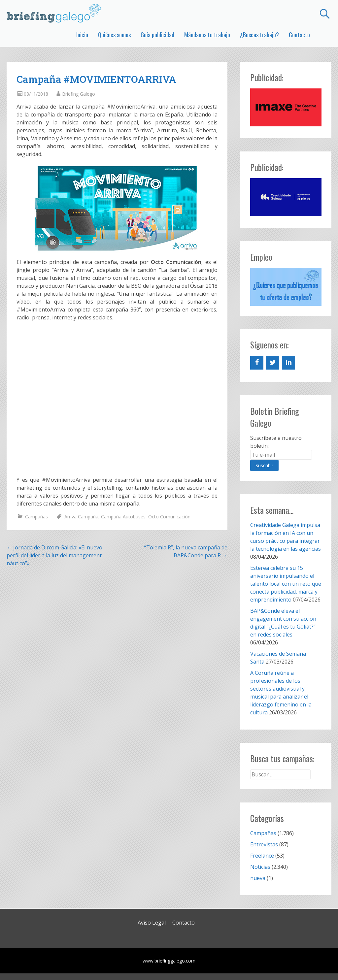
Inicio (82, 35)
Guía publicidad (157, 35)
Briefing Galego (79, 94)
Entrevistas (264, 844)
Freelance (262, 856)
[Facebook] (257, 363)
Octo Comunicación (169, 517)
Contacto (299, 35)
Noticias (260, 867)
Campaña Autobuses (123, 517)
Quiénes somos (114, 35)
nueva (258, 878)
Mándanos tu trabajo (207, 35)
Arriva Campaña (81, 517)
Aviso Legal (152, 923)
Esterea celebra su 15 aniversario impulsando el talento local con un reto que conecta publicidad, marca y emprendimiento (286, 584)
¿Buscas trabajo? (259, 35)
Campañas (36, 517)
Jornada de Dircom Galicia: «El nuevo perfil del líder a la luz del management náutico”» (54, 555)
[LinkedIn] (288, 363)
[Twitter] (273, 363)
